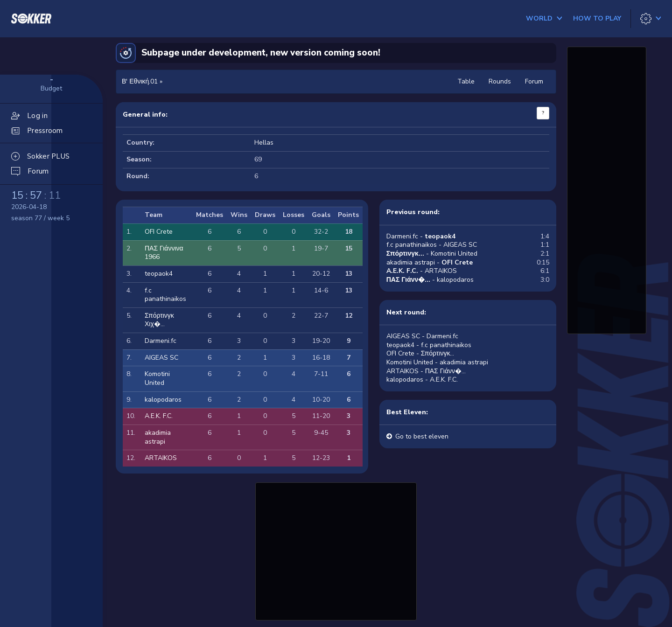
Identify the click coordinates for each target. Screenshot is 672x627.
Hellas (264, 143)
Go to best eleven (422, 436)
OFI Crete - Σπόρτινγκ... (420, 353)
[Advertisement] (336, 550)
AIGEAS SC (161, 358)
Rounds (500, 81)
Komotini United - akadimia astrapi (437, 362)
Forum (534, 81)
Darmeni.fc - (421, 236)
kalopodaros (163, 400)
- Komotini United (432, 254)
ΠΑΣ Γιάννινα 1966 (164, 253)
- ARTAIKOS (422, 271)
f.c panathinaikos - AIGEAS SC (432, 245)
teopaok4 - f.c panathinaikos (429, 345)
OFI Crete (159, 232)
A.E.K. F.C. (159, 416)
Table (466, 81)
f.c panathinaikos (165, 295)
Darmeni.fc (161, 341)
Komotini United (157, 378)
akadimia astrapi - (430, 262)
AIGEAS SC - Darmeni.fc (422, 336)
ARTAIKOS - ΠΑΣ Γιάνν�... (426, 371)
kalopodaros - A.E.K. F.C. (422, 380)
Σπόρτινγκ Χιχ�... (159, 320)
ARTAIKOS (161, 458)
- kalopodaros (430, 280)
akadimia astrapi (158, 437)
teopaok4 (159, 274)
